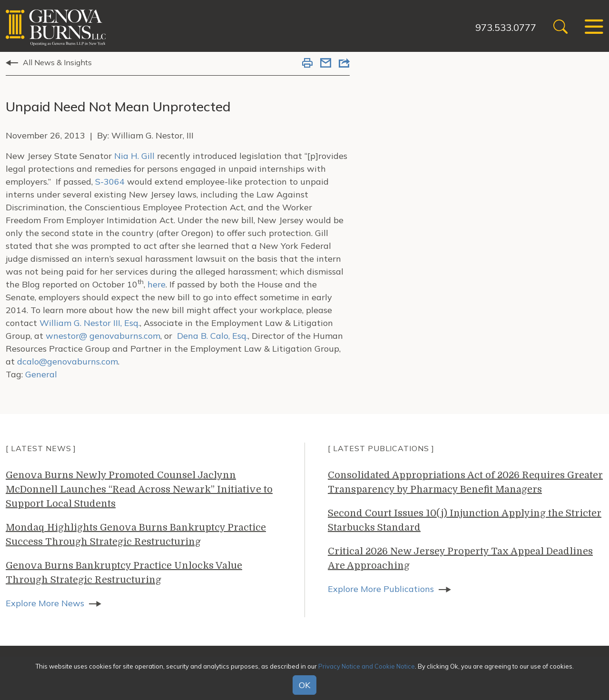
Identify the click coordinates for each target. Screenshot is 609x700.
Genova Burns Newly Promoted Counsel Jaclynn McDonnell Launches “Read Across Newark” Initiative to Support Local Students (139, 489)
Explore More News (45, 603)
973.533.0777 (506, 27)
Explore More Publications (381, 589)
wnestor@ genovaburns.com (103, 336)
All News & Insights (57, 62)
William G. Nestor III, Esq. (90, 323)
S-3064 (110, 182)
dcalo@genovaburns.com (68, 361)
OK (304, 685)
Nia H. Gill (134, 156)
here (157, 284)
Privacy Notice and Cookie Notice (367, 666)
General (41, 374)
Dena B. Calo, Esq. (212, 336)
